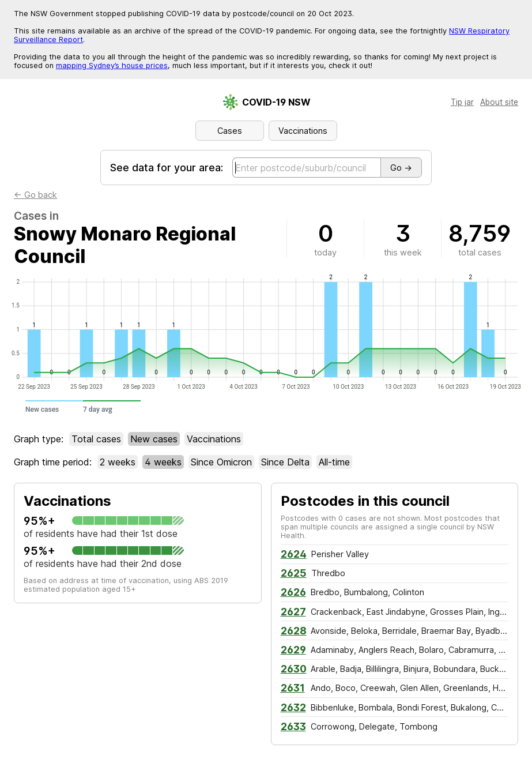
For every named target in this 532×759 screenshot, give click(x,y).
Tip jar (462, 102)
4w (163, 462)
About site (499, 102)
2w (118, 462)
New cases (154, 439)
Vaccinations (303, 131)
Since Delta (285, 462)
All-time (334, 462)
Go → (401, 168)
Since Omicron (221, 462)
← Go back (35, 195)
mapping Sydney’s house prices (112, 65)
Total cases (96, 439)
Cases (230, 131)
